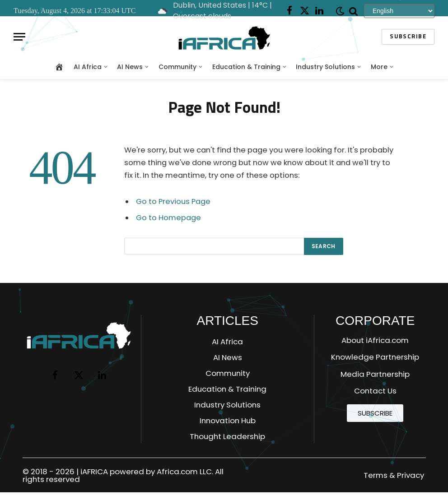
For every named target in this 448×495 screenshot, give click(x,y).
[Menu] (19, 37)
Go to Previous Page (173, 201)
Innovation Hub (228, 421)
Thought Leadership (227, 436)
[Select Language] (399, 11)
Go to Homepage (168, 218)
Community (177, 67)
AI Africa (88, 67)
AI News (130, 67)
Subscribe (408, 37)
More (379, 67)
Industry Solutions (325, 67)
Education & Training (246, 67)
